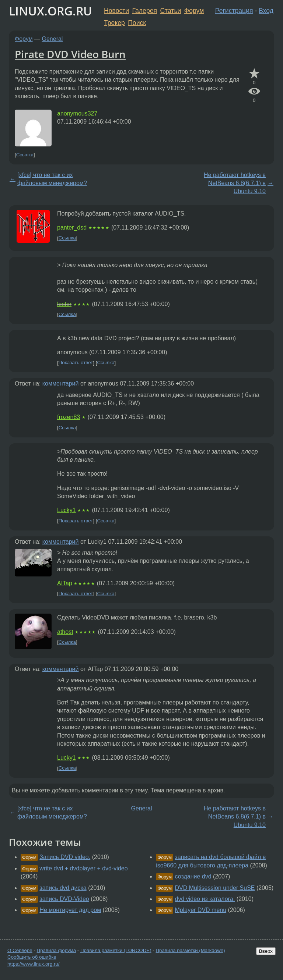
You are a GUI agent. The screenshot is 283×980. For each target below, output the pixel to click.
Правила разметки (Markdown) (190, 950)
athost (65, 632)
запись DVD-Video (64, 899)
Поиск (137, 23)
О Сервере (20, 950)
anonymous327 (77, 113)
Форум (194, 11)
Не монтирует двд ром (70, 910)
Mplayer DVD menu (201, 910)
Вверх (266, 951)
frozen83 (69, 417)
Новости (116, 11)
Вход (266, 11)
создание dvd (193, 876)
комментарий (61, 384)
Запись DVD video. (65, 857)
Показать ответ (76, 363)
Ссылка (25, 155)
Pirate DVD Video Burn (70, 54)
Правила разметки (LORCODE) (116, 950)
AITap (65, 583)
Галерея (145, 11)
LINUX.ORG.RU (50, 11)
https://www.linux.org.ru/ (33, 964)
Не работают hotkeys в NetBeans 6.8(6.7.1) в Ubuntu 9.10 (235, 183)
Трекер (114, 23)
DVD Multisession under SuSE (215, 888)
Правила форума (57, 950)
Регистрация (234, 11)
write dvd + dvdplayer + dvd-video (83, 868)
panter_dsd (72, 228)
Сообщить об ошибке (32, 957)
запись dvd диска (63, 888)
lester (64, 304)
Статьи (170, 11)
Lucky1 (67, 510)
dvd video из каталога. (205, 899)
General (53, 39)
